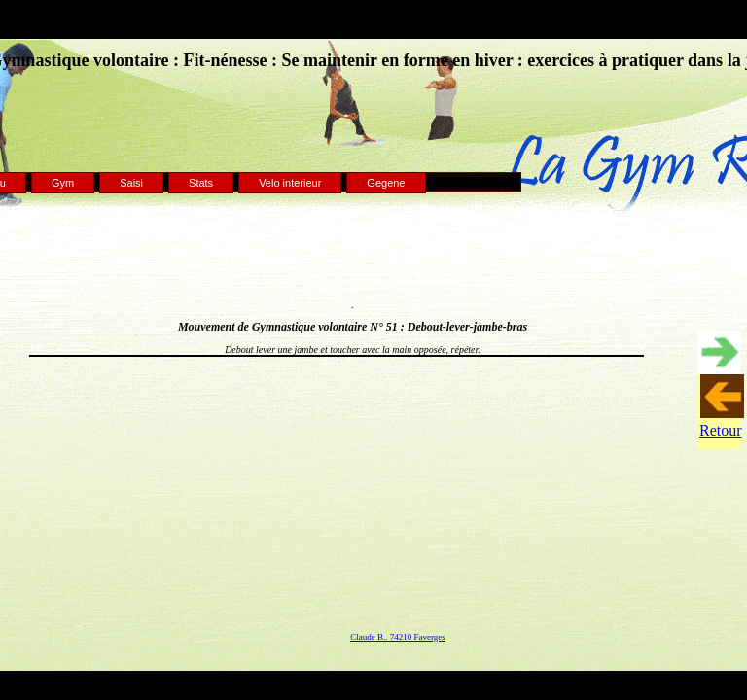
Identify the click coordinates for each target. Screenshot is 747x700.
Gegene (386, 183)
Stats (201, 183)
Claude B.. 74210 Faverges (398, 637)
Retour (721, 430)
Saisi (131, 183)
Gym (63, 183)
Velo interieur (290, 183)
